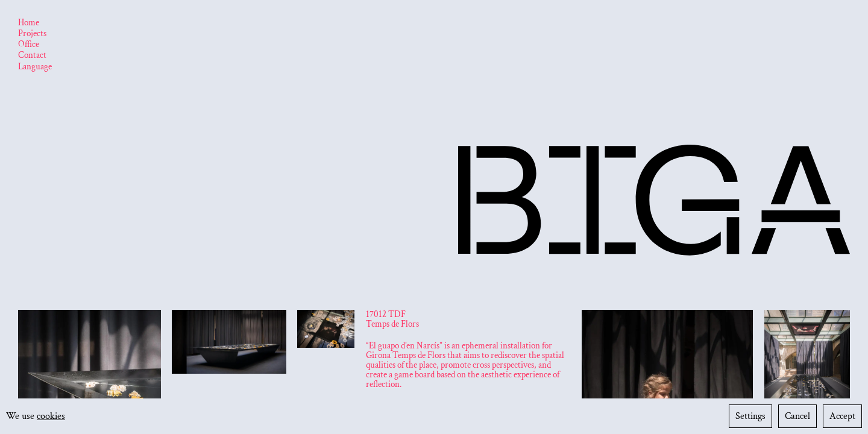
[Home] (29, 24)
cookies (51, 416)
